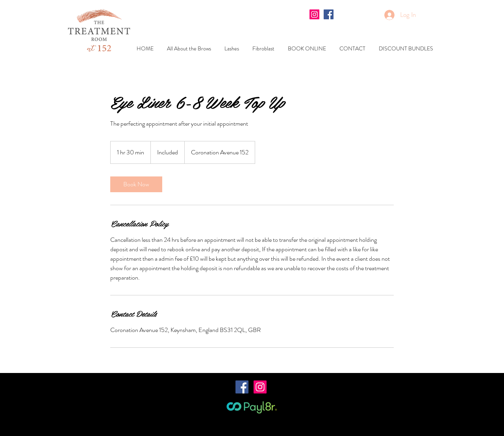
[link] (136, 184)
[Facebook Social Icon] (329, 14)
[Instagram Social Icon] (314, 14)
